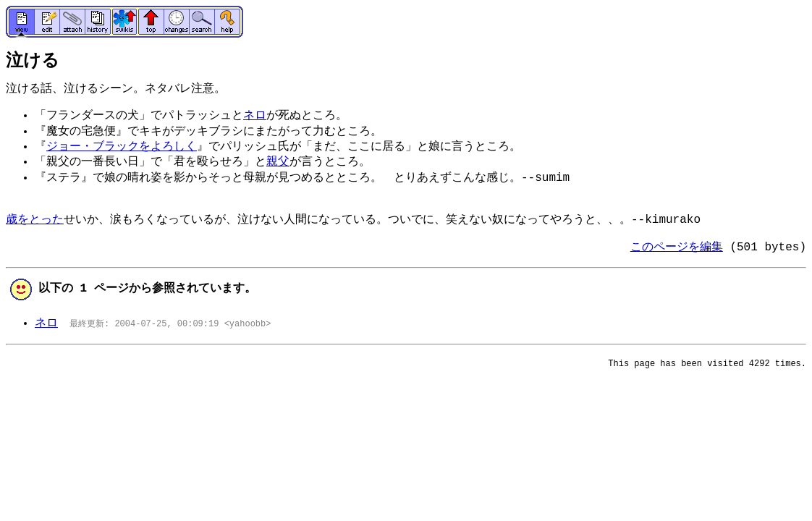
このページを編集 (677, 247)
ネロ (255, 116)
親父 (278, 162)
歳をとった (35, 220)
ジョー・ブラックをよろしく (122, 147)
